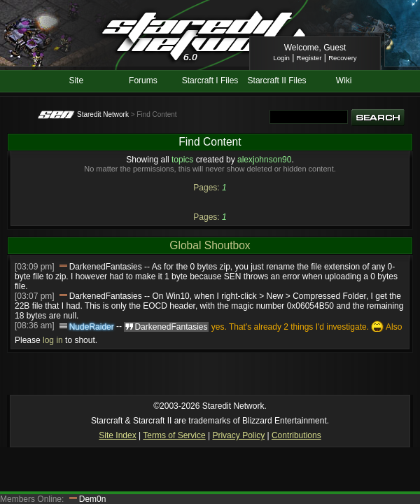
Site (76, 80)
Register (309, 58)
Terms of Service (174, 435)
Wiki (344, 80)
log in (53, 340)
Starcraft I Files (210, 80)
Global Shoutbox (210, 245)
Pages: (206, 188)
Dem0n (93, 499)
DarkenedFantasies (106, 267)
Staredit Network (103, 114)
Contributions (296, 435)
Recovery (343, 58)
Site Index (117, 435)
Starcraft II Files (277, 80)
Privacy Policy (238, 435)
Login (281, 58)
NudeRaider (92, 327)
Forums (143, 80)
